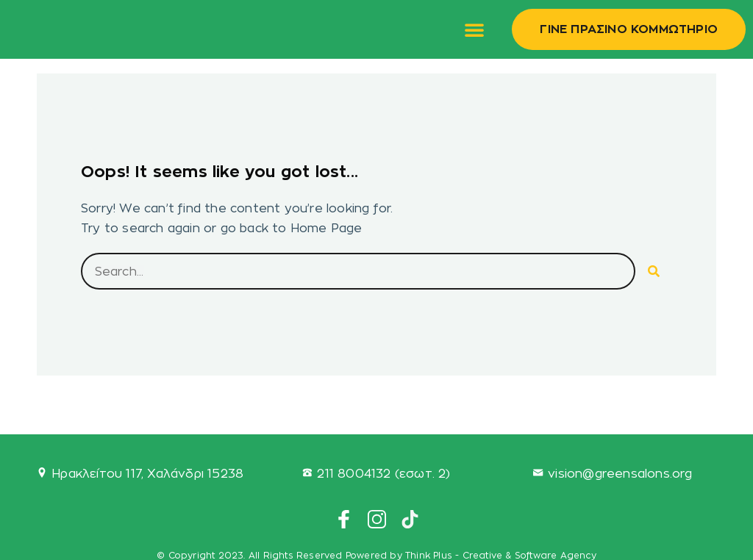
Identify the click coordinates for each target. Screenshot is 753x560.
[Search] (654, 271)
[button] (474, 29)
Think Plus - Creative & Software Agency (501, 555)
